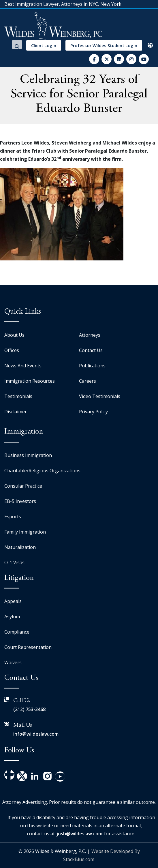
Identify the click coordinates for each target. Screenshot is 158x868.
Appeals (13, 601)
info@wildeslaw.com (36, 734)
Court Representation (28, 647)
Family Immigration (25, 532)
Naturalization (20, 547)
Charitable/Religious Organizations (42, 471)
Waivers (13, 662)
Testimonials (18, 396)
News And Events (23, 366)
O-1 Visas (14, 562)
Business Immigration (28, 455)
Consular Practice (23, 486)
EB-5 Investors (20, 501)
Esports (13, 517)
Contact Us (91, 350)
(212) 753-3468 (29, 709)
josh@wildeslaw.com (79, 834)
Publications (92, 366)
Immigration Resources (30, 381)
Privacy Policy (93, 412)
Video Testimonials (100, 396)
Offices (12, 350)
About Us (14, 335)
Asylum (12, 617)
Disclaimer (16, 412)
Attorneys (90, 335)
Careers (88, 381)
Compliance (17, 632)
